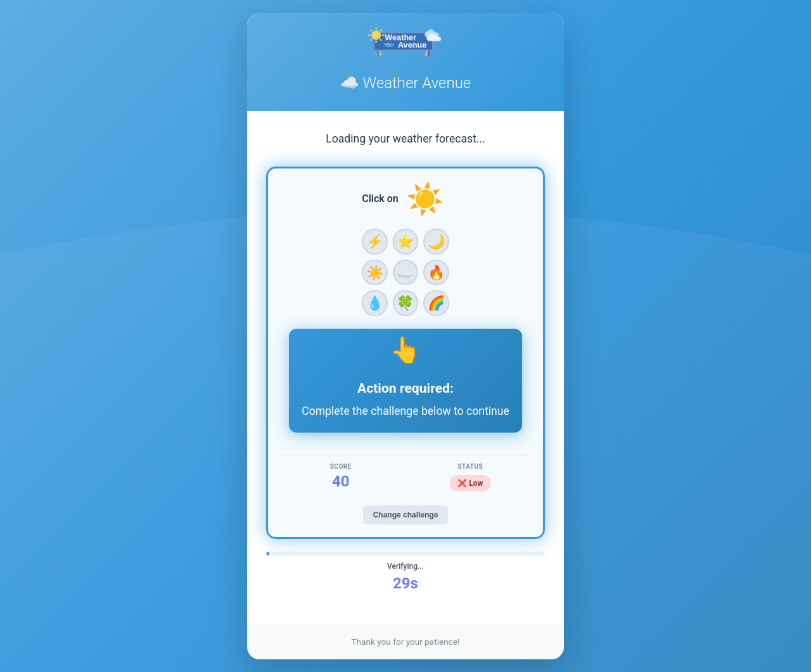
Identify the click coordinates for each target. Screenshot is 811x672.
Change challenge (406, 515)
